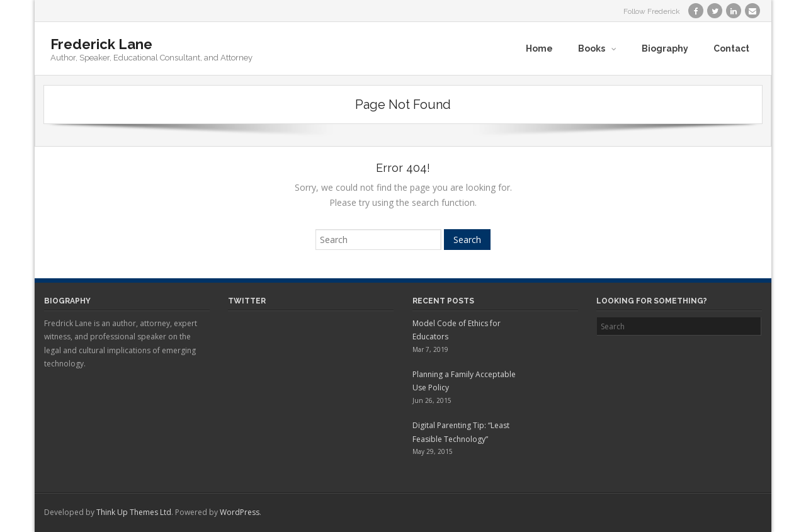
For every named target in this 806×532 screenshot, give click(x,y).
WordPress (240, 512)
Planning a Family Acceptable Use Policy (464, 381)
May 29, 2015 (433, 451)
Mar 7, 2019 (430, 349)
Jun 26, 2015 (432, 400)
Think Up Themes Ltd (134, 512)
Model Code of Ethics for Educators (457, 330)
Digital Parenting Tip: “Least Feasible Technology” (461, 432)
